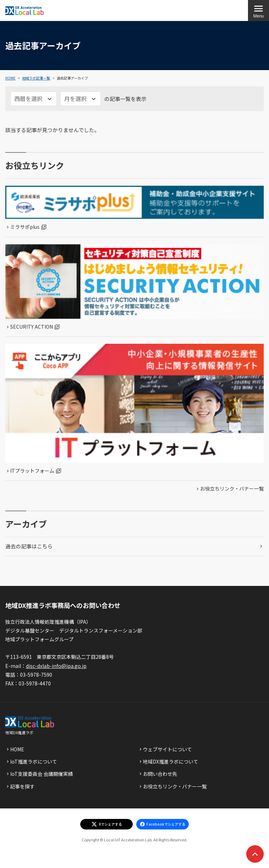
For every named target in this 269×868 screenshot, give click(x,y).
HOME (10, 78)
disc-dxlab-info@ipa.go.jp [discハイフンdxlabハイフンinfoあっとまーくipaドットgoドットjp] (56, 666)
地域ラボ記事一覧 (36, 78)
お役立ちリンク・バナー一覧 (232, 488)
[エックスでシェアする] (106, 824)
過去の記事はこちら (29, 546)
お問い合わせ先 (160, 774)
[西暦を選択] (34, 99)
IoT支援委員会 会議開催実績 (42, 774)
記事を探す (22, 786)
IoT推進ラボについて (34, 761)
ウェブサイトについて (167, 749)
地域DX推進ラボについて (171, 761)
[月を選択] (81, 99)
